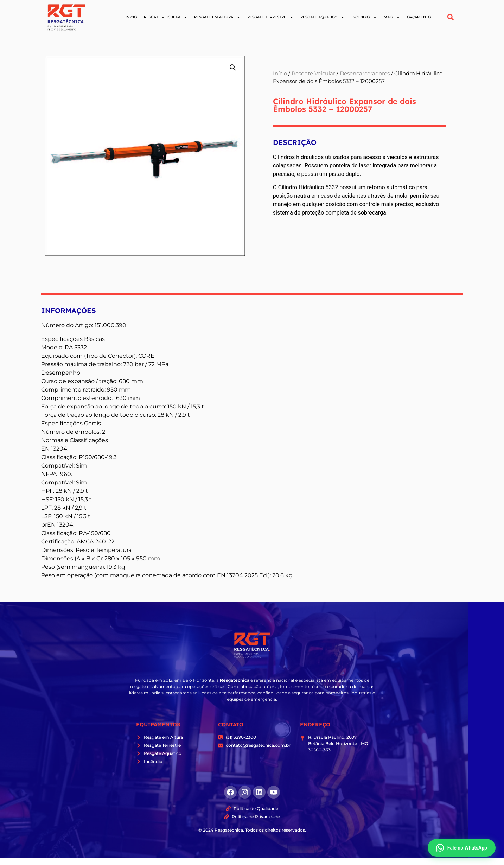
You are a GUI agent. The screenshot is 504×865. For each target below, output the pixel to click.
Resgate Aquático (322, 17)
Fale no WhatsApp (462, 848)
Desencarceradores (365, 74)
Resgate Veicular (165, 17)
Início (131, 17)
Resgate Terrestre (270, 17)
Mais (392, 17)
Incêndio (364, 17)
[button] (450, 17)
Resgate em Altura (217, 17)
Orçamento (419, 17)
